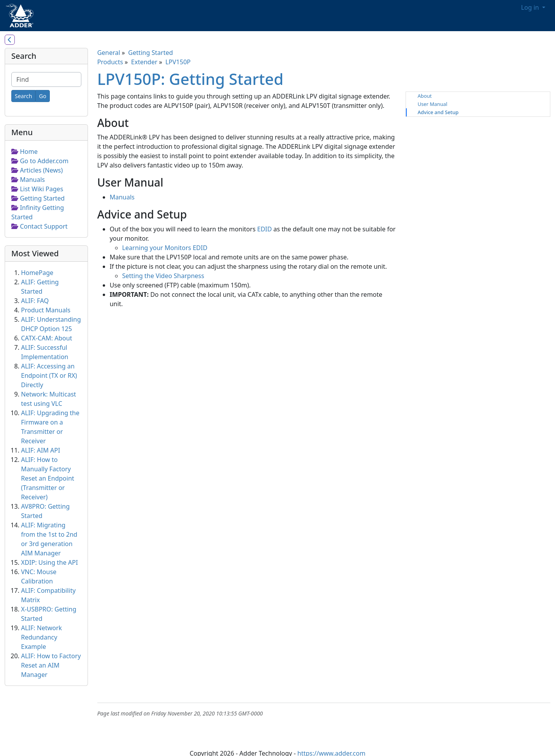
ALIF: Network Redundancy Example (41, 637)
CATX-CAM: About (47, 338)
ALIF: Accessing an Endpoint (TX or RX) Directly (49, 375)
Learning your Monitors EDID (165, 248)
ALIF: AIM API (40, 450)
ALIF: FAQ (35, 301)
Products (110, 62)
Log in (531, 7)
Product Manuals (46, 310)
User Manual (432, 104)
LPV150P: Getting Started (191, 79)
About (425, 96)
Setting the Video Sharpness (163, 276)
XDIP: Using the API (49, 562)
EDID (265, 229)
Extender (144, 62)
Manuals (122, 197)
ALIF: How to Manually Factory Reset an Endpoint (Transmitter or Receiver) (48, 478)
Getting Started (150, 53)
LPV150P (178, 62)
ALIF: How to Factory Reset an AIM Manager (51, 665)
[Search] (23, 96)
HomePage (37, 273)
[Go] (43, 96)
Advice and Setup (438, 112)
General (109, 53)
